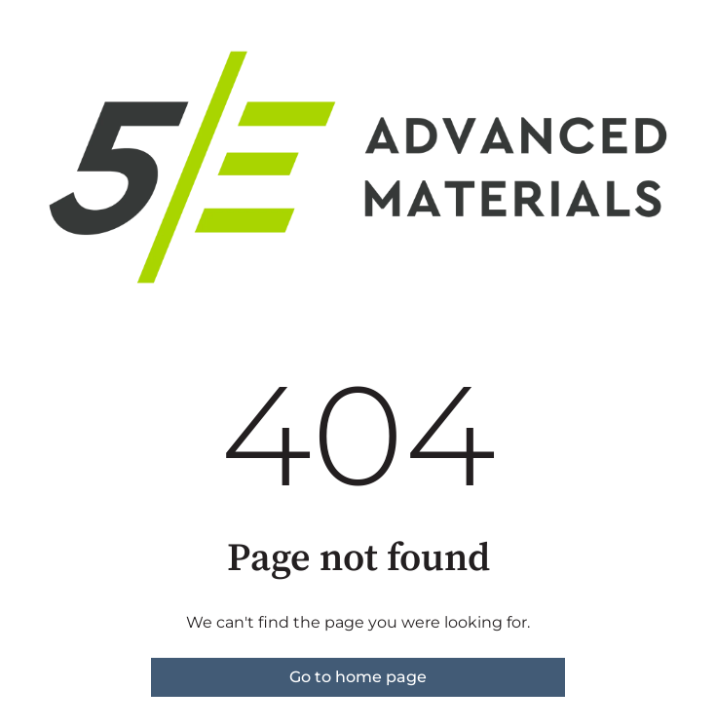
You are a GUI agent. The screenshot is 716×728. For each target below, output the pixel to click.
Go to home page (358, 677)
